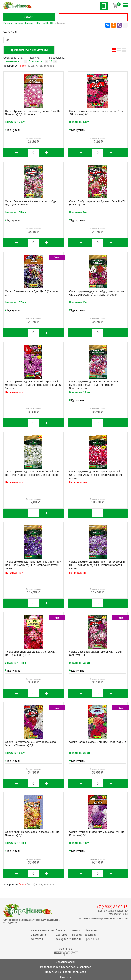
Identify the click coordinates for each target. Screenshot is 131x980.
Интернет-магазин (13, 23)
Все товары (36, 61)
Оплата (60, 930)
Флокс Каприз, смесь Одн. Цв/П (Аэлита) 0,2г (98, 742)
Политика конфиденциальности (65, 972)
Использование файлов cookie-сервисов (66, 967)
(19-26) (31, 66)
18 (51, 61)
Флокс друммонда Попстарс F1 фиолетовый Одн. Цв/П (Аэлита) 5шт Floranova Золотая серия (97, 565)
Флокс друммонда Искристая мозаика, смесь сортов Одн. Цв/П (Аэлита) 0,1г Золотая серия (94, 385)
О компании (38, 935)
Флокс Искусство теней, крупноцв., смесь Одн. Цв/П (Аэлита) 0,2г (31, 744)
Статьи (77, 939)
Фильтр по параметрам (29, 50)
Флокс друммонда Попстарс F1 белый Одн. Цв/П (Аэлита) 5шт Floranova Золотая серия (32, 473)
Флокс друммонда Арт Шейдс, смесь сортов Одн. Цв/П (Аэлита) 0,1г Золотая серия (97, 293)
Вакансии (90, 935)
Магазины (91, 930)
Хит (8, 40)
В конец (49, 66)
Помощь (65, 977)
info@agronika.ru (118, 914)
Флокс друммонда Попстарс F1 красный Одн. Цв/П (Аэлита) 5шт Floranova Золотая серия (95, 475)
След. (40, 66)
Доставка (61, 935)
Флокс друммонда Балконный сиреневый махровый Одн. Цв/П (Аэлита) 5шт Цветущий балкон (33, 385)
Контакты (37, 939)
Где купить (13, 130)
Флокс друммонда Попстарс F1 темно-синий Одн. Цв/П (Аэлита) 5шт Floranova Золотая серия (33, 565)
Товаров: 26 (11, 66)
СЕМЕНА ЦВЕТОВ (45, 23)
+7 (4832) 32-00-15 (112, 907)
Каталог (29, 17)
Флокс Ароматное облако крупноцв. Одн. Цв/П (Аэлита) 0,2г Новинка (33, 113)
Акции (76, 930)
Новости (77, 935)
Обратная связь (66, 962)
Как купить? (63, 939)
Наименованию (13, 61)
